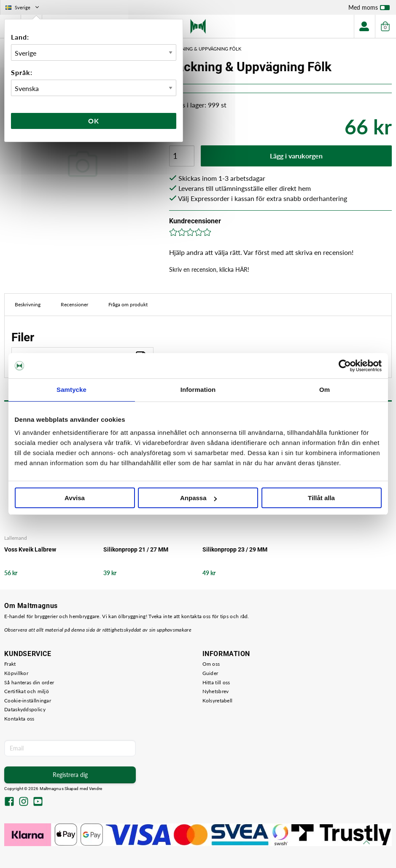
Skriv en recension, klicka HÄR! (209, 269)
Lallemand (16, 538)
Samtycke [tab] (71, 390)
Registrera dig (70, 775)
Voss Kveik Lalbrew (30, 549)
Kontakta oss (19, 719)
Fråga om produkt (128, 304)
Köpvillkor (16, 673)
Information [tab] (198, 390)
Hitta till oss (216, 682)
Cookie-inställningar (28, 701)
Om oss (211, 664)
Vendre (96, 789)
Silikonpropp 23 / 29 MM (235, 549)
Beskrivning (28, 304)
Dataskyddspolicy (25, 709)
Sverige (23, 7)
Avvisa (75, 498)
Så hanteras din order (29, 682)
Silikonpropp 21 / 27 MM (136, 549)
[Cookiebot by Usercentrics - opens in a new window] (345, 366)
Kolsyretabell (218, 701)
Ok (94, 121)
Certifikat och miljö (27, 691)
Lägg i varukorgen (296, 156)
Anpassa (198, 498)
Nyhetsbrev (216, 691)
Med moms (369, 9)
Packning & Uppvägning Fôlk (206, 49)
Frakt (10, 664)
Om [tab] (325, 390)
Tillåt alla (321, 498)
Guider (210, 673)
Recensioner (74, 304)
